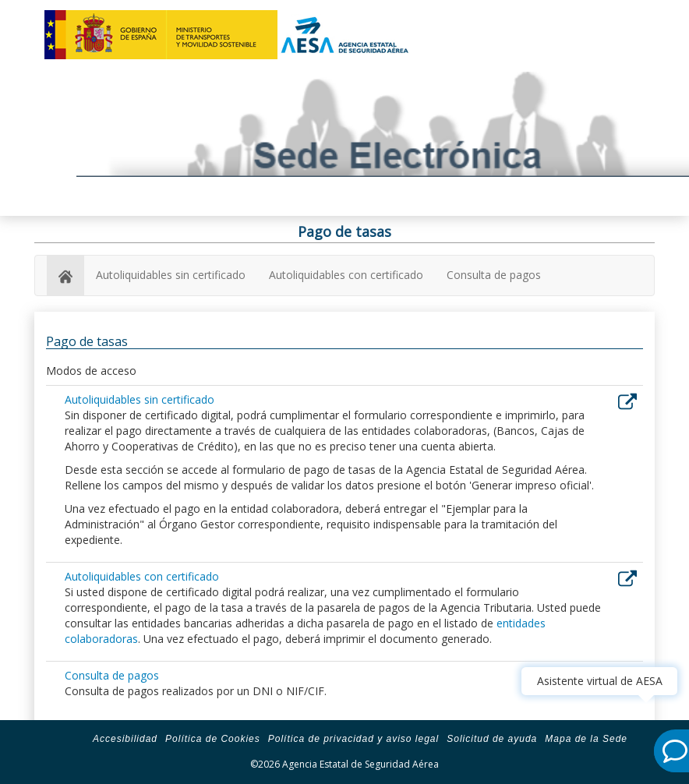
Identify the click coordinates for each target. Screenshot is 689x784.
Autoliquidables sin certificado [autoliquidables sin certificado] (171, 275)
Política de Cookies (213, 739)
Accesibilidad (125, 739)
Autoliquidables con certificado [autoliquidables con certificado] (346, 275)
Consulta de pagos (112, 675)
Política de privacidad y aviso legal (353, 739)
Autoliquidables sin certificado (140, 399)
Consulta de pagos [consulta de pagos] (494, 275)
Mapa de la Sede (586, 739)
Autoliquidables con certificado (142, 576)
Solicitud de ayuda (492, 739)
